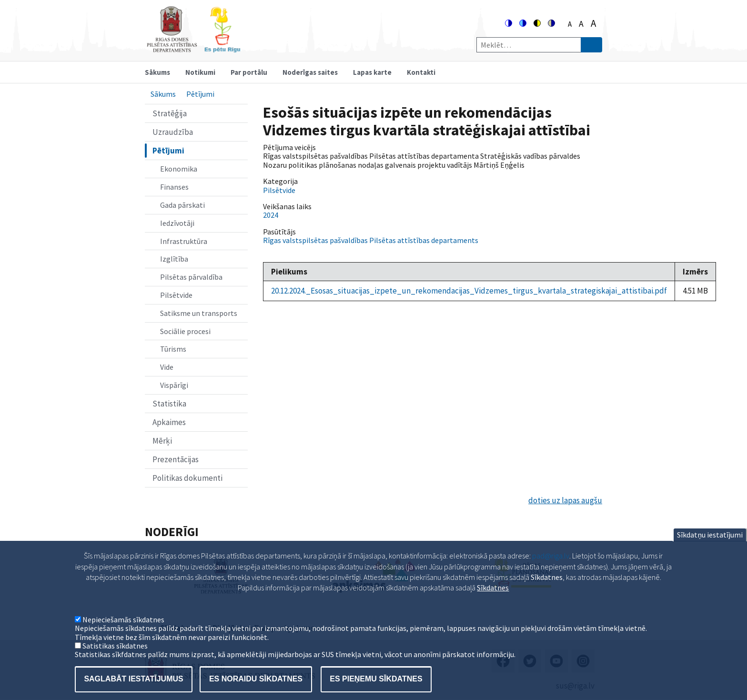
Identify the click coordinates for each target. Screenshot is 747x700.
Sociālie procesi (185, 331)
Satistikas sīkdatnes (115, 657)
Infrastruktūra (184, 241)
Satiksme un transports (199, 313)
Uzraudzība (173, 132)
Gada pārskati (182, 205)
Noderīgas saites (310, 72)
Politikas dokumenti (187, 478)
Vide (167, 367)
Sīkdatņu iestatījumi (710, 547)
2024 (271, 215)
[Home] (193, 48)
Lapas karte (372, 72)
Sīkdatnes (493, 599)
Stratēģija (170, 113)
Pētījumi (200, 94)
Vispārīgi (174, 385)
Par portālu (249, 72)
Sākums (157, 72)
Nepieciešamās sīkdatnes (123, 631)
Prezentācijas (176, 459)
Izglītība (174, 259)
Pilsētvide (176, 295)
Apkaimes (169, 422)
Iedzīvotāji (177, 223)
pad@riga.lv (551, 568)
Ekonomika (179, 169)
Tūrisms (173, 349)
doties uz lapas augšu (565, 500)
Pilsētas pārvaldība (191, 277)
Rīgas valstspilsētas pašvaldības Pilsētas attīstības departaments (371, 240)
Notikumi (200, 72)
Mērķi (162, 441)
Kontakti (421, 72)
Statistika (169, 404)
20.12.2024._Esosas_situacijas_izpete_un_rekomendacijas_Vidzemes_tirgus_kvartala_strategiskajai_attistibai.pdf (469, 291)
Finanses (174, 187)
